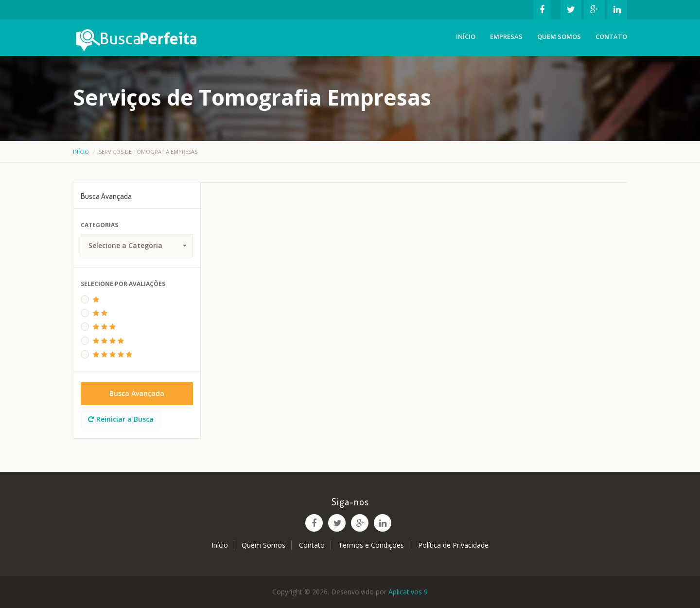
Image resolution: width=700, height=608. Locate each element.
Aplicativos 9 (408, 592)
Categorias (99, 225)
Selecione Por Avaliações (123, 284)
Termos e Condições (372, 545)
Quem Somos (559, 36)
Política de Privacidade (453, 545)
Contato (611, 36)
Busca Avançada (137, 393)
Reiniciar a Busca (121, 419)
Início (466, 36)
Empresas (506, 36)
